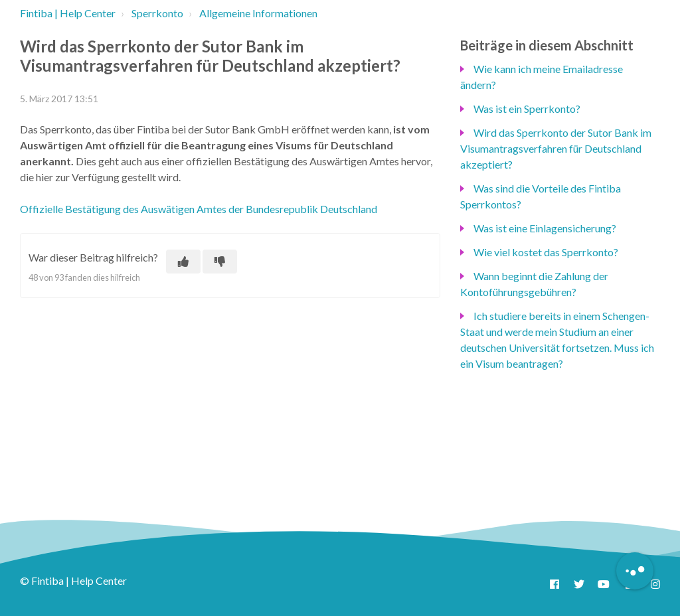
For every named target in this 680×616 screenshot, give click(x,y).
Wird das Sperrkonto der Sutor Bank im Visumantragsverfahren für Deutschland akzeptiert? (556, 148)
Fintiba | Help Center (68, 13)
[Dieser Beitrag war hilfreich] (183, 262)
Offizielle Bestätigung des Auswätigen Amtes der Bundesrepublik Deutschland (199, 209)
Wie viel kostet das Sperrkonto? (546, 252)
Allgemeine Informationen (258, 13)
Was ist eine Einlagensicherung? (545, 228)
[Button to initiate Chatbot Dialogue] (635, 571)
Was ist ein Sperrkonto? (527, 109)
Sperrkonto (157, 13)
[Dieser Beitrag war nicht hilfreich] (220, 262)
